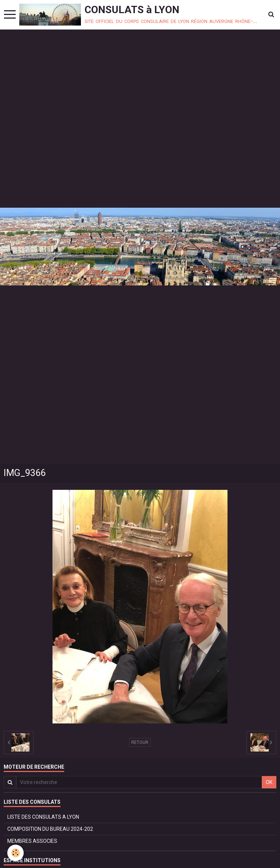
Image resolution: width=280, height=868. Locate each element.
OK (269, 782)
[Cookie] (15, 853)
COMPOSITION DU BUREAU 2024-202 (50, 829)
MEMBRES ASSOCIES (32, 841)
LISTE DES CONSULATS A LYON (43, 817)
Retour (140, 742)
